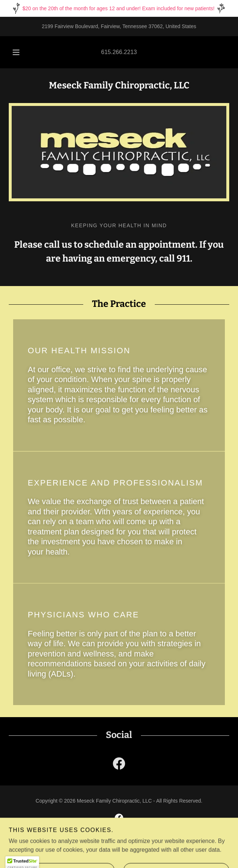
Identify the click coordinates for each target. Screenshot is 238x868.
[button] (19, 52)
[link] (119, 765)
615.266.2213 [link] (119, 52)
